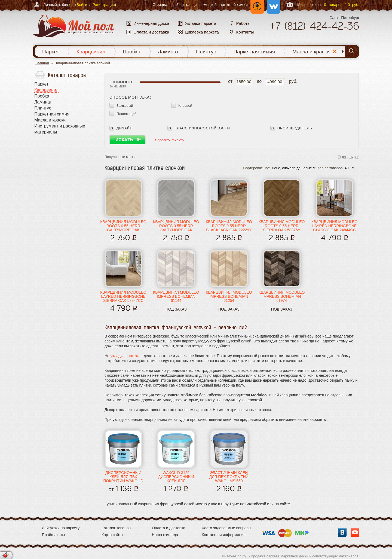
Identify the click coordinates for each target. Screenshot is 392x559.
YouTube (355, 532)
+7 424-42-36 (314, 26)
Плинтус (206, 52)
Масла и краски (311, 52)
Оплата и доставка (169, 528)
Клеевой (185, 106)
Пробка (132, 52)
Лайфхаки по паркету (61, 528)
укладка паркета (125, 356)
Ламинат (168, 52)
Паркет (51, 52)
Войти (82, 5)
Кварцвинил (91, 52)
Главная (42, 63)
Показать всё (349, 157)
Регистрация (104, 5)
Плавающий (126, 114)
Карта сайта (112, 535)
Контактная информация (224, 535)
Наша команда (165, 535)
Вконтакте (342, 532)
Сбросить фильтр (169, 140)
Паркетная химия (254, 52)
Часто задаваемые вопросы (226, 528)
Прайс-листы (53, 535)
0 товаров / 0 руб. (342, 5)
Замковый (125, 106)
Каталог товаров (116, 528)
